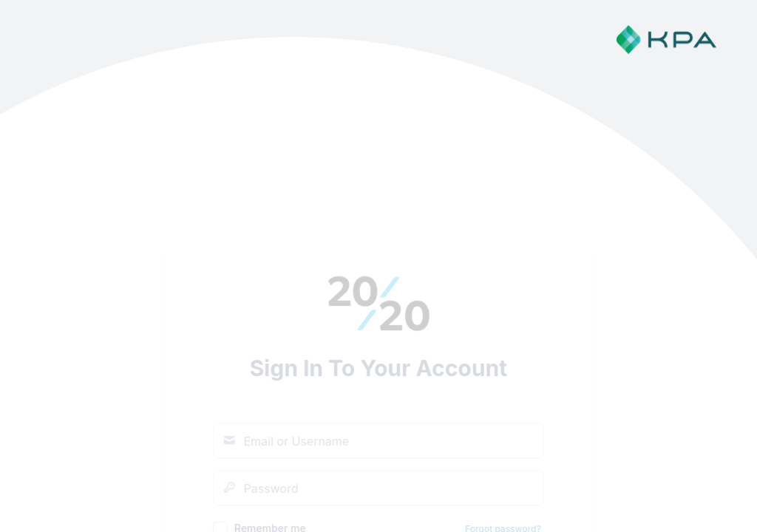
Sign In (378, 375)
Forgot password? (503, 333)
